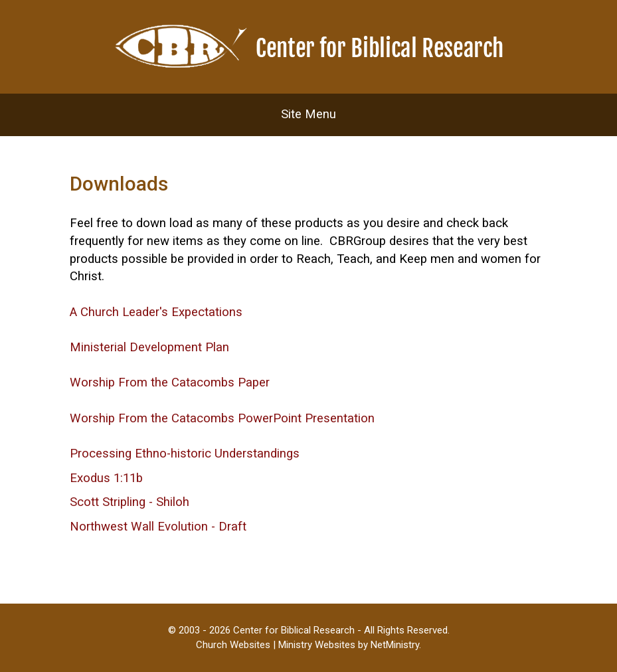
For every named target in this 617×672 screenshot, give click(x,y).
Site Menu (308, 114)
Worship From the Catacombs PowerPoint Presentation (222, 418)
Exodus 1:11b (106, 478)
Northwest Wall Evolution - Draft (158, 527)
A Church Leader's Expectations (156, 312)
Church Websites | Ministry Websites (277, 645)
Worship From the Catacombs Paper (170, 382)
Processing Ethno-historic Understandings (185, 454)
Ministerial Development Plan (149, 347)
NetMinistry (395, 645)
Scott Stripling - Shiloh (130, 502)
